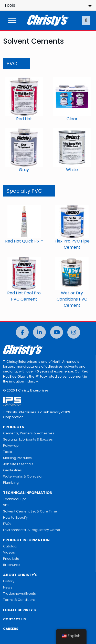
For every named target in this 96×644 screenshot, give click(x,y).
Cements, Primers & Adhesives (29, 433)
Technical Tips (15, 499)
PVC (12, 63)
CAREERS (11, 629)
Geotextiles (12, 470)
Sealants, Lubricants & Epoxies (28, 439)
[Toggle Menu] (12, 20)
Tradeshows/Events (19, 594)
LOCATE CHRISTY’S (19, 610)
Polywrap (11, 446)
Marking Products (17, 458)
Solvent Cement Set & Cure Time (30, 511)
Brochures (12, 565)
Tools (8, 452)
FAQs (7, 524)
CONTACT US (14, 619)
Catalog (10, 546)
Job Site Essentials (18, 464)
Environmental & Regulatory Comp (32, 530)
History (9, 581)
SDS (6, 505)
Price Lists (11, 559)
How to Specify (15, 517)
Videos (9, 552)
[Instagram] (74, 332)
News (8, 587)
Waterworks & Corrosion (23, 476)
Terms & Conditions (19, 600)
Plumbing (11, 483)
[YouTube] (57, 332)
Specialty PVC (24, 191)
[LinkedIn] (39, 332)
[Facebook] (22, 332)
